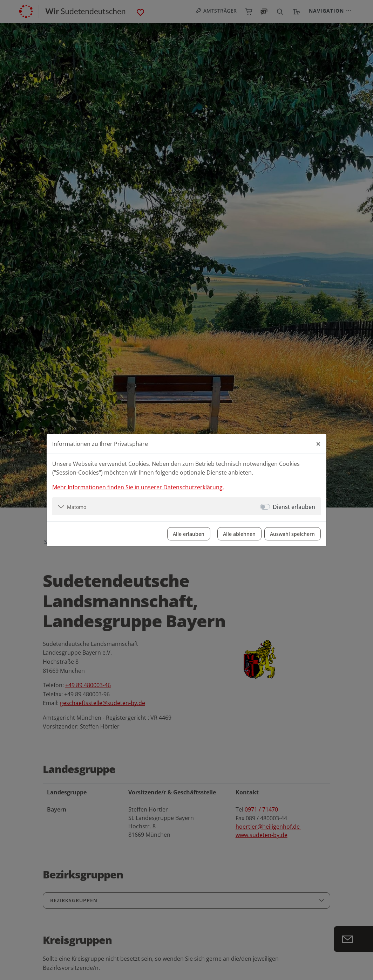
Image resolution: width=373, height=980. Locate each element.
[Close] (318, 443)
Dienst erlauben (294, 506)
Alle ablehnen (239, 534)
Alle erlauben (188, 534)
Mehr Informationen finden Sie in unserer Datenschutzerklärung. (138, 487)
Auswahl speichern (292, 534)
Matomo (77, 507)
